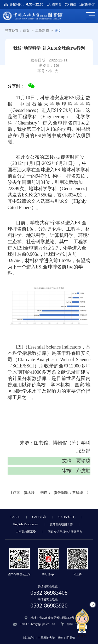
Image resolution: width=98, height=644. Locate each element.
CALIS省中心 (67, 517)
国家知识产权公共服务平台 (65, 532)
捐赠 (73, 4)
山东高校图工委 (26, 532)
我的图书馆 (87, 4)
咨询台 (57, 4)
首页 (26, 31)
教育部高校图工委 (61, 524)
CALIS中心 (39, 517)
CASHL (15, 517)
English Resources (25, 524)
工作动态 (42, 31)
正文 (58, 31)
